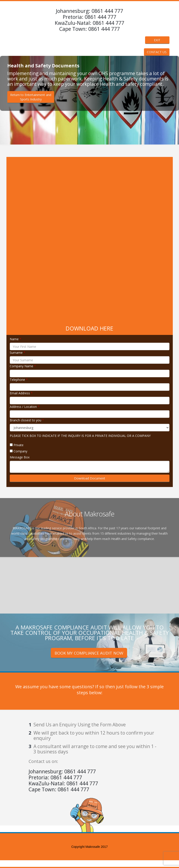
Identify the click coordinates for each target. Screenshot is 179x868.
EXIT (157, 40)
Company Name (23, 366)
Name (16, 339)
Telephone (19, 380)
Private (19, 445)
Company (20, 451)
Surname (18, 353)
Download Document (90, 478)
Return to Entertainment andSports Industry (31, 97)
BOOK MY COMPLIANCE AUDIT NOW (89, 653)
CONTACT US (157, 52)
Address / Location (25, 407)
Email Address (21, 393)
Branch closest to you (27, 420)
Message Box (20, 457)
